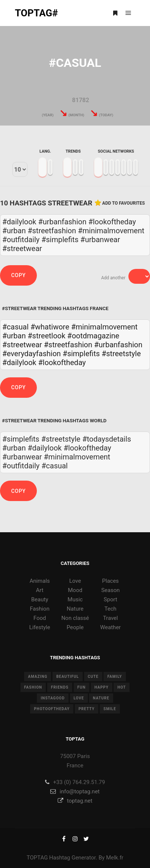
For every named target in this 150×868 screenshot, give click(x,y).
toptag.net (75, 801)
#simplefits (81, 354)
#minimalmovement (104, 327)
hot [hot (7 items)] (122, 687)
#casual (15, 327)
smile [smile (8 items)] (110, 709)
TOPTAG (37, 858)
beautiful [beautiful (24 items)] (68, 677)
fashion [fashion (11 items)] (33, 687)
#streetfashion (68, 345)
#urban (14, 336)
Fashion (40, 609)
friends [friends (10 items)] (60, 687)
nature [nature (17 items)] (101, 698)
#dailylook (19, 363)
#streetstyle (121, 354)
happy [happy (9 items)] (102, 687)
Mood (75, 590)
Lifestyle (40, 627)
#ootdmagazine (93, 336)
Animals (39, 581)
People (75, 627)
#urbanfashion (118, 345)
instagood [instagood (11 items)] (53, 698)
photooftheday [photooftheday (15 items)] (52, 709)
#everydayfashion (31, 354)
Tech (111, 609)
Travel (111, 618)
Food (40, 618)
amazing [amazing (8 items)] (38, 677)
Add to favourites (124, 203)
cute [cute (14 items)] (93, 677)
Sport (111, 599)
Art (40, 590)
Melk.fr (115, 858)
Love (75, 581)
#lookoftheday (62, 363)
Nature (75, 609)
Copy (18, 275)
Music (75, 599)
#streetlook (46, 336)
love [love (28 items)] (79, 698)
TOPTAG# (36, 13)
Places (110, 581)
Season (111, 590)
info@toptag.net (75, 791)
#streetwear (22, 345)
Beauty (40, 599)
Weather (110, 627)
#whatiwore (50, 327)
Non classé (75, 618)
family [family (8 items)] (114, 677)
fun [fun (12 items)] (82, 687)
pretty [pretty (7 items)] (87, 709)
